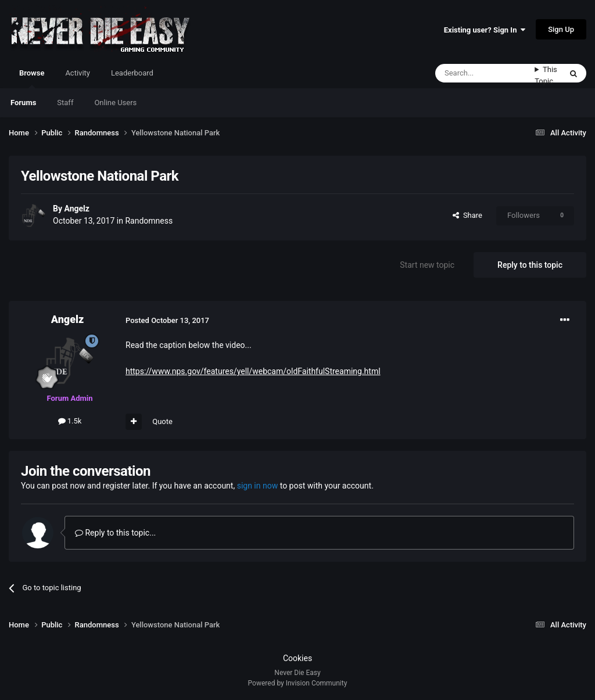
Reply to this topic (530, 265)
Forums (23, 103)
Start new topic (427, 265)
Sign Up (561, 29)
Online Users (115, 103)
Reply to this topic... (115, 533)
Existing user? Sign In (485, 30)
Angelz (76, 209)
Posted (167, 320)
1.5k (70, 421)
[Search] (485, 73)
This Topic (546, 75)
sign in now (258, 486)
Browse (32, 78)
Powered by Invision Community (298, 683)
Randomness (149, 221)
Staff (65, 103)
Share (467, 215)
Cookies (297, 658)
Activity (78, 73)
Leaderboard (132, 73)
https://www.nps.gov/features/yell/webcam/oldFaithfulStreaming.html (253, 371)
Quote (162, 421)
